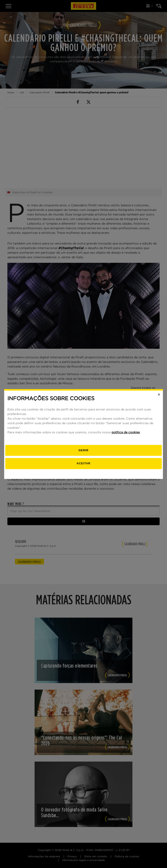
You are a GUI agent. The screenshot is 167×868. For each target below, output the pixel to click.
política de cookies (126, 432)
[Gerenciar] (83, 450)
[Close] (159, 395)
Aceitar (83, 463)
